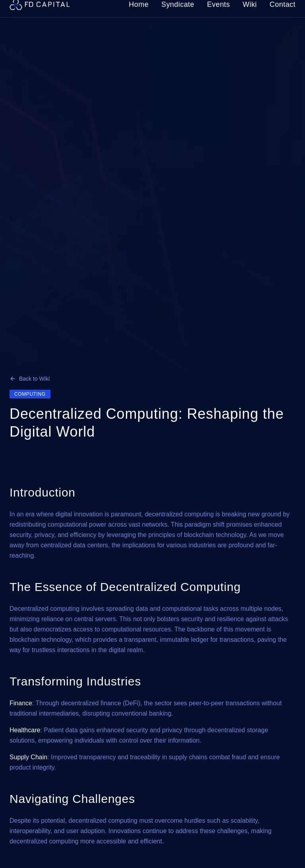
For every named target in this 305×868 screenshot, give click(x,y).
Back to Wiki (30, 379)
